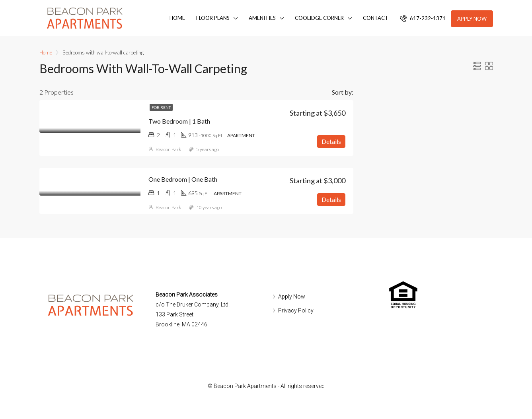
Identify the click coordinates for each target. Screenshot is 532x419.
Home (177, 18)
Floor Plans (213, 18)
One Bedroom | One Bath (183, 179)
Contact (376, 18)
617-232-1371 (423, 18)
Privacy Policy (296, 310)
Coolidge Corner (319, 18)
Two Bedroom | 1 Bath (179, 121)
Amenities (262, 18)
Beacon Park (168, 149)
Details (331, 141)
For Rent (161, 107)
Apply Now (472, 19)
